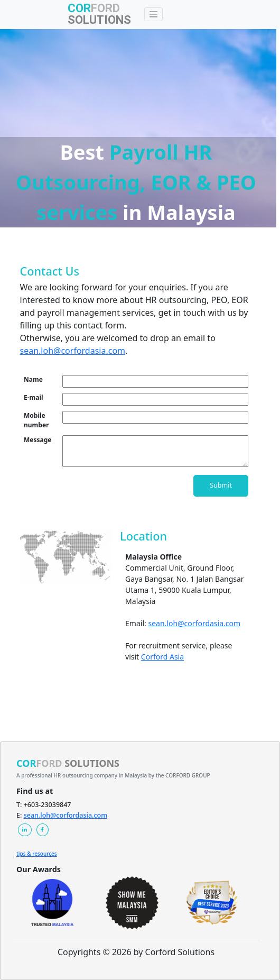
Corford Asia (162, 657)
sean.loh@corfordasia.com (73, 351)
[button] (25, 830)
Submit (221, 485)
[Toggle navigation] (154, 14)
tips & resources (37, 854)
